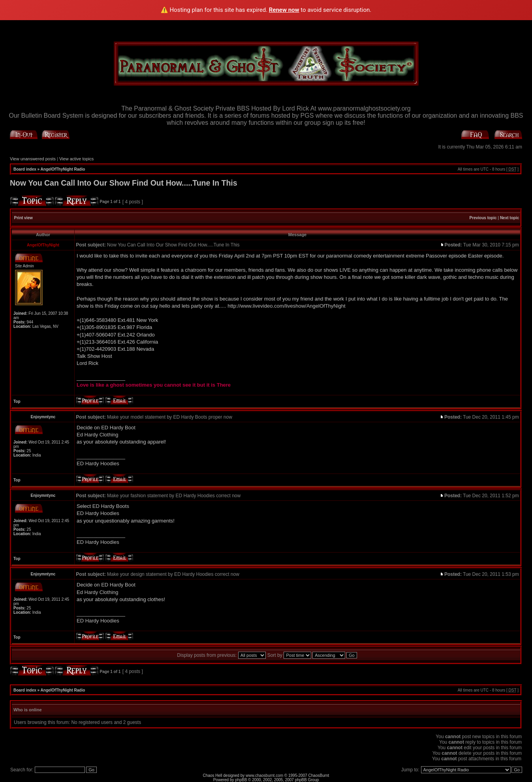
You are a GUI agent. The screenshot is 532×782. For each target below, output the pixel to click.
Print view (23, 218)
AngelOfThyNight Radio (63, 169)
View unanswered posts (33, 159)
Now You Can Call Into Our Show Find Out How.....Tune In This (124, 183)
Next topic (509, 218)
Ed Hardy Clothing (98, 435)
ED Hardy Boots (111, 506)
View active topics (76, 159)
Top (17, 401)
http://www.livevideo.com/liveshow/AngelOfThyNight (286, 306)
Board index (25, 169)
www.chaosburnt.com (264, 775)
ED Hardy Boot (118, 428)
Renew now (284, 10)
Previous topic (483, 218)
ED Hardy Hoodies (98, 463)
